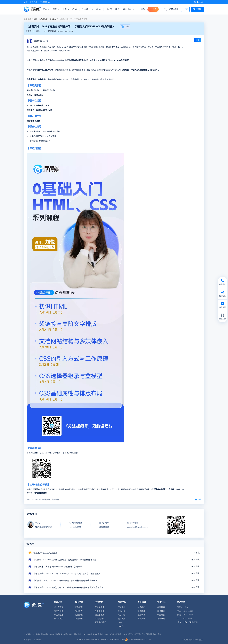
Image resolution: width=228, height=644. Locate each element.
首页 (35, 19)
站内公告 (53, 19)
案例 (56, 9)
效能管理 (79, 619)
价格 (74, 9)
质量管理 (79, 615)
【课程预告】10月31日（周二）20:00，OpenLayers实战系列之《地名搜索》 (67, 574)
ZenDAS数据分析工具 (113, 634)
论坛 (117, 9)
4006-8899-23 (44, 2)
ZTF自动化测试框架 (40, 634)
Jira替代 (153, 9)
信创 (143, 9)
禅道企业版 (59, 611)
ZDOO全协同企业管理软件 (93, 634)
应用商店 (96, 9)
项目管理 (79, 611)
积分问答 (122, 607)
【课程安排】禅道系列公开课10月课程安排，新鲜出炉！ (59, 567)
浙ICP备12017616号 (117, 640)
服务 (66, 9)
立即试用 (198, 9)
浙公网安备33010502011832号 (138, 640)
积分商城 (161, 615)
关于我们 (141, 607)
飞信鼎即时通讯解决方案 (152, 634)
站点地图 (27, 640)
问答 (109, 9)
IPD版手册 (99, 619)
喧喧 (71, 634)
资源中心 (128, 9)
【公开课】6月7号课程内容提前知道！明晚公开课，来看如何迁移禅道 (65, 560)
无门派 (46, 41)
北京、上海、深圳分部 (187, 622)
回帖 (125, 27)
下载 (185, 9)
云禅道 (85, 9)
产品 (46, 9)
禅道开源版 (59, 607)
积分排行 (161, 611)
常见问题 (122, 611)
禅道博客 (161, 607)
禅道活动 (141, 619)
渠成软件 (78, 634)
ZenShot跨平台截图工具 (132, 634)
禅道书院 (161, 619)
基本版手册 (100, 607)
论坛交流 (43, 19)
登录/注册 (173, 9)
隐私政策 (37, 640)
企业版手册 (100, 611)
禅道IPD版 (58, 619)
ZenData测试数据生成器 (58, 634)
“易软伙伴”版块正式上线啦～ (46, 553)
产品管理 (79, 607)
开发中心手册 (100, 622)
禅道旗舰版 (59, 615)
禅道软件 (141, 611)
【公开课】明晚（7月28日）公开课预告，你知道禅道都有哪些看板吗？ (65, 581)
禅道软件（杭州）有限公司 (98, 640)
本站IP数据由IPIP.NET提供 (192, 640)
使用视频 (122, 619)
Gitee (120, 622)
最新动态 (141, 615)
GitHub (121, 626)
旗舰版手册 (100, 615)
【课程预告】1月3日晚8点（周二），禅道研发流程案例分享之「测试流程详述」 (69, 588)
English (199, 2)
